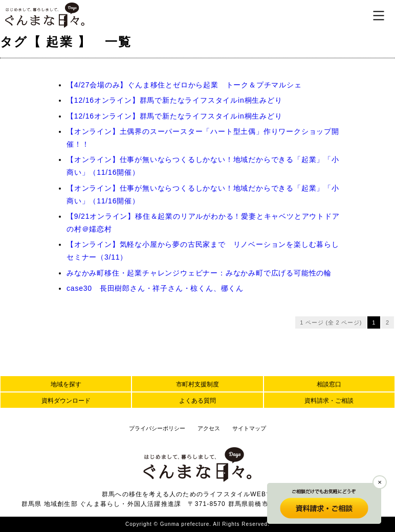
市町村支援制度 (198, 384)
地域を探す (66, 384)
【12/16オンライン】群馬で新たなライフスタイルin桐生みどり (174, 100)
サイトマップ (249, 428)
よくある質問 (198, 401)
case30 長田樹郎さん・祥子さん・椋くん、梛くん (155, 288)
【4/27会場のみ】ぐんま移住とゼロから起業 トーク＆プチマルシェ (184, 85)
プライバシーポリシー (157, 428)
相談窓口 (329, 384)
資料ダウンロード (66, 401)
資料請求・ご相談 (329, 401)
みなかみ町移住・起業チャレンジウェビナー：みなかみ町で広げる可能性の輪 (199, 273)
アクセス (209, 428)
